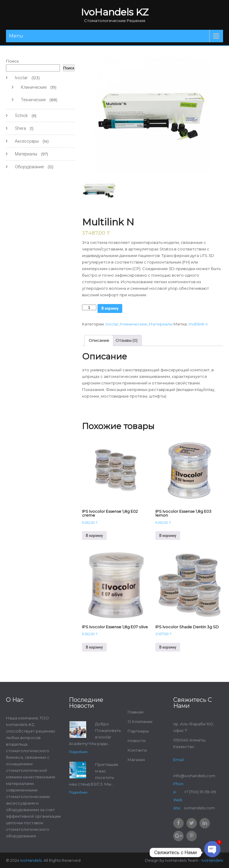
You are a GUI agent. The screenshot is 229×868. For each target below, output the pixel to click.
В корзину (110, 308)
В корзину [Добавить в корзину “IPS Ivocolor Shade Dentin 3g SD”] (168, 647)
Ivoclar (112, 324)
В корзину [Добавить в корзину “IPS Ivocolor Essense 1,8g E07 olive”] (94, 647)
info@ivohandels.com (194, 776)
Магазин (136, 760)
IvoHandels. (31, 860)
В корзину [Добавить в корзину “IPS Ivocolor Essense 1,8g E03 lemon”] (168, 536)
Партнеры (138, 731)
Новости (137, 741)
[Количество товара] (89, 307)
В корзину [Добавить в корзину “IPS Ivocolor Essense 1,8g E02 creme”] (94, 536)
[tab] (99, 341)
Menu (16, 36)
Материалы (161, 324)
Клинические (134, 324)
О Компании (140, 721)
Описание (99, 340)
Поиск (12, 61)
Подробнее (78, 752)
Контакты (137, 750)
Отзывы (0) (126, 340)
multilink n (198, 324)
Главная (136, 712)
